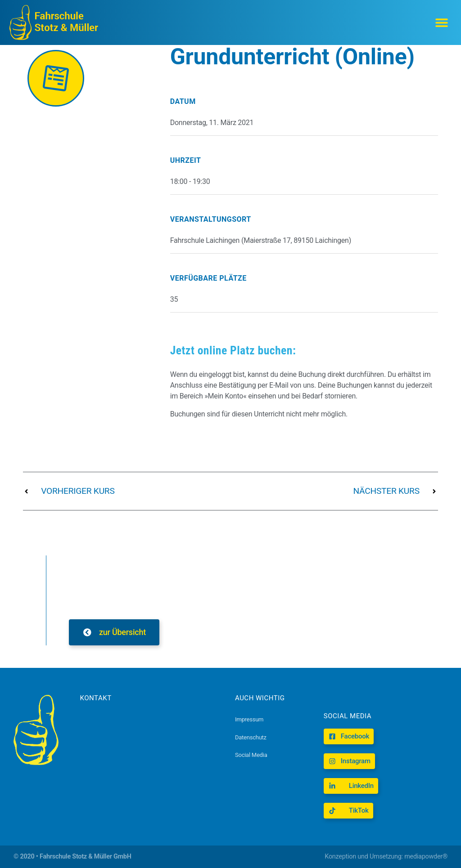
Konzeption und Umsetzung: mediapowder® (386, 857)
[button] (442, 23)
